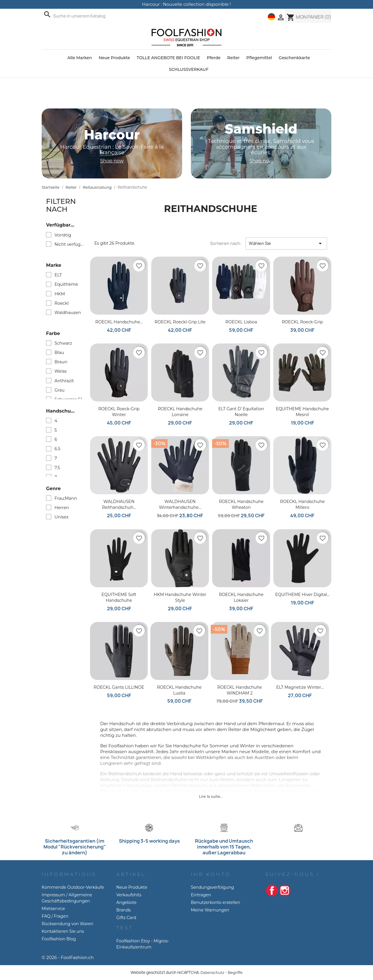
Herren (62, 508)
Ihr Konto (211, 874)
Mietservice (53, 909)
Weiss (61, 371)
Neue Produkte (114, 58)
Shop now (112, 161)
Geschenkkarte (294, 58)
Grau (59, 390)
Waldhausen (68, 313)
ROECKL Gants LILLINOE (119, 687)
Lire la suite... (211, 796)
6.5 (57, 449)
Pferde (214, 58)
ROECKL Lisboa (241, 322)
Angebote (126, 902)
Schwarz (63, 343)
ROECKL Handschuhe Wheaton (241, 504)
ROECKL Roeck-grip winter (119, 412)
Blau (59, 353)
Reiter (233, 58)
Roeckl (62, 303)
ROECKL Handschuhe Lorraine (180, 412)
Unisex (61, 517)
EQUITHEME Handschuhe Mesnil (302, 412)
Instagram (285, 890)
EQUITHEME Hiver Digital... (302, 595)
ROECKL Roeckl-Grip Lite (180, 322)
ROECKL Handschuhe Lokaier (241, 597)
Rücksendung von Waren (68, 924)
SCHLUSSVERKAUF (189, 69)
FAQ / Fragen (55, 916)
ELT (58, 275)
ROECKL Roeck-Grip (302, 322)
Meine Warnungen (210, 910)
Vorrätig (63, 235)
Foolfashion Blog (59, 939)
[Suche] (100, 16)
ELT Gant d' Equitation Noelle (241, 412)
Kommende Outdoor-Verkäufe (73, 887)
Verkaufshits (129, 895)
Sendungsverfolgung (212, 887)
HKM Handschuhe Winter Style (180, 597)
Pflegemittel (259, 58)
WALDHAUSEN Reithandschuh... (119, 504)
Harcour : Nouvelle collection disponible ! (187, 4)
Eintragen (201, 895)
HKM (60, 294)
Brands (124, 910)
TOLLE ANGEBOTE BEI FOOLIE (168, 58)
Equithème (66, 284)
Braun (61, 362)
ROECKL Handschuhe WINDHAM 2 (240, 690)
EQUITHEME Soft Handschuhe (119, 597)
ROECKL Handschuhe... (119, 322)
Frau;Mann (66, 498)
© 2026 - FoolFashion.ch (68, 957)
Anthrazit (64, 381)
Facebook (272, 890)
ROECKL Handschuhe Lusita (179, 690)
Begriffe (235, 973)
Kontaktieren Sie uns (63, 931)
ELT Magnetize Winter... (300, 687)
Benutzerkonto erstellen (215, 902)
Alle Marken (80, 58)
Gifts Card (126, 918)
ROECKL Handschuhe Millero (302, 504)
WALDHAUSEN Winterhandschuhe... (180, 504)
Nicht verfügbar (70, 244)
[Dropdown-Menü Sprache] (271, 17)
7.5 (57, 468)
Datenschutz (212, 973)
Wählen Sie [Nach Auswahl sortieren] (286, 243)
